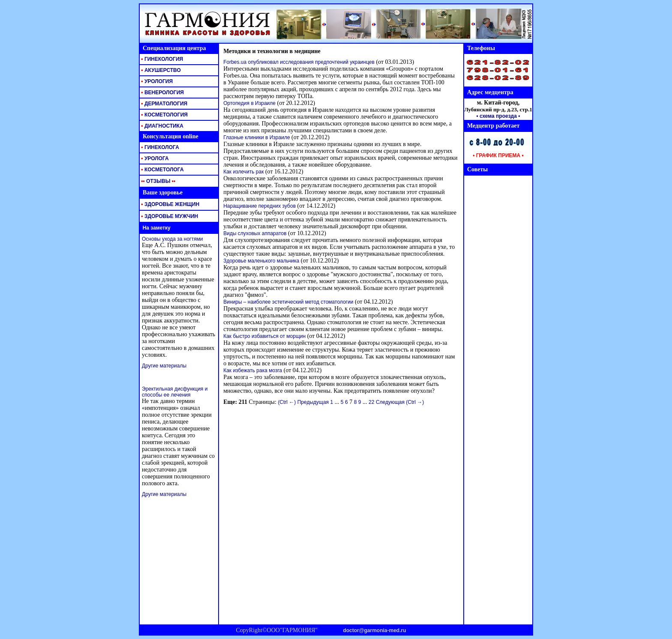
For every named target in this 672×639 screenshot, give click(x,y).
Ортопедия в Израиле (249, 103)
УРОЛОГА (154, 158)
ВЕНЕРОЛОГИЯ (162, 93)
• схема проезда (496, 116)
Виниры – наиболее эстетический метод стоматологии (288, 302)
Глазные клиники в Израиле (256, 137)
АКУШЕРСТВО (160, 70)
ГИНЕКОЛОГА (159, 147)
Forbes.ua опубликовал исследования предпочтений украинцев (299, 62)
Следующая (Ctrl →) (400, 402)
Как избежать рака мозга (253, 370)
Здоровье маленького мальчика (261, 261)
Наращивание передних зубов (259, 206)
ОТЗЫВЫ (157, 181)
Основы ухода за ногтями (172, 239)
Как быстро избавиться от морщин (264, 336)
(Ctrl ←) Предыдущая (303, 402)
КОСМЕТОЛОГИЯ (164, 115)
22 (371, 402)
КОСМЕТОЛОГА (162, 170)
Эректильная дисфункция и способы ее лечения (175, 392)
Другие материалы (164, 366)
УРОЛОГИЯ (156, 81)
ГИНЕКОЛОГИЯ (161, 59)
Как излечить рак (243, 172)
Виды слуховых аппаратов (255, 233)
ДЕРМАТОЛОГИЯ (163, 104)
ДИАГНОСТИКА (162, 126)
